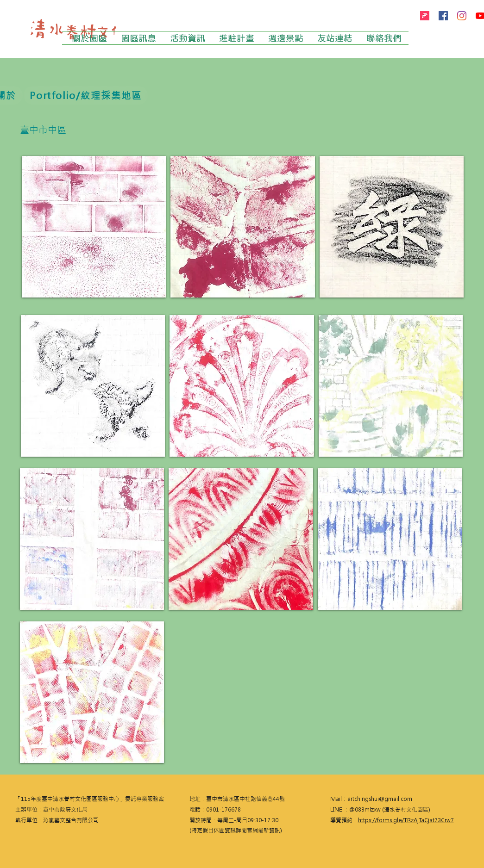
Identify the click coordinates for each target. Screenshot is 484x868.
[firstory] (425, 16)
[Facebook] (443, 16)
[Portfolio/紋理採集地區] (86, 95)
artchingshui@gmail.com (380, 799)
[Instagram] (462, 16)
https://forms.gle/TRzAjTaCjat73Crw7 (406, 820)
